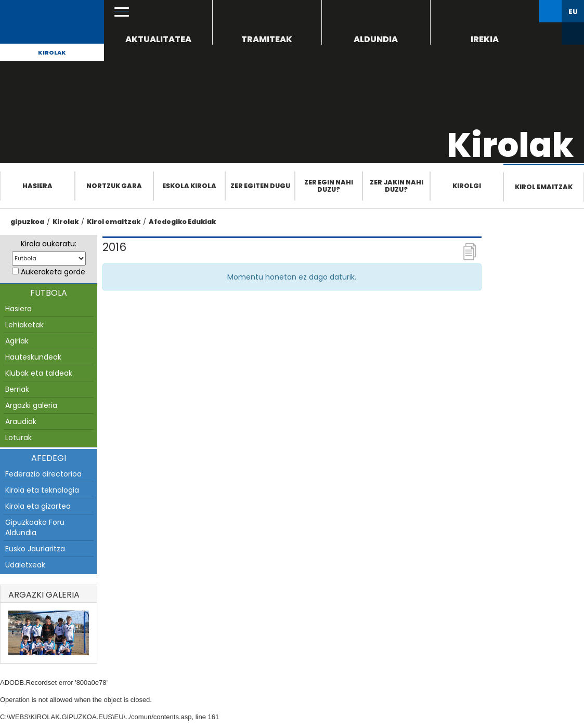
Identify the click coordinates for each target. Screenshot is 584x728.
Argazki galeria (31, 405)
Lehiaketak (24, 325)
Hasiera (37, 186)
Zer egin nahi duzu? (329, 186)
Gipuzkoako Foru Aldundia (35, 527)
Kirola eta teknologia (42, 490)
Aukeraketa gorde (53, 272)
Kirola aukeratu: (49, 244)
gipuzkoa (27, 222)
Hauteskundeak (33, 357)
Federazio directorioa (43, 474)
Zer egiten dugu (260, 186)
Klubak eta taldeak (39, 373)
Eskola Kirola (189, 186)
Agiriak (17, 341)
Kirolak (52, 52)
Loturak (18, 438)
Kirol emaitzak (544, 187)
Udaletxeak (25, 565)
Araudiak (21, 421)
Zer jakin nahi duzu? (397, 186)
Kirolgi (467, 186)
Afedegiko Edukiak (182, 222)
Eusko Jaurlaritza (35, 549)
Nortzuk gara (114, 186)
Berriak (17, 389)
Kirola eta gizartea (38, 506)
